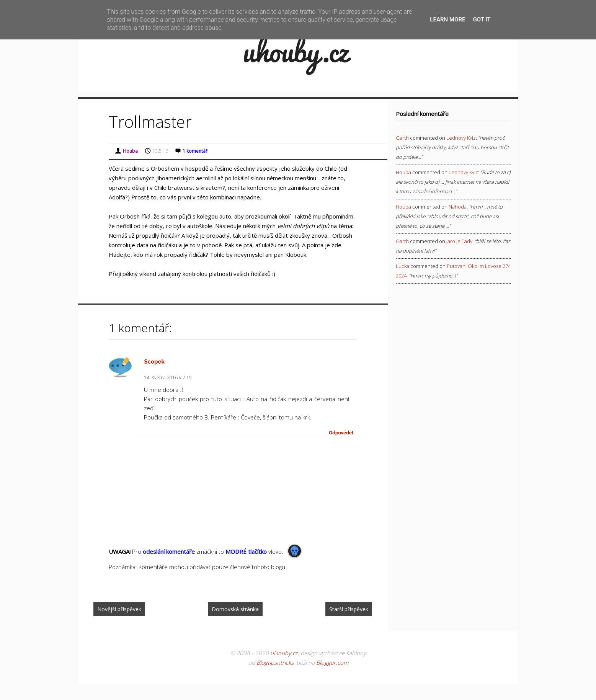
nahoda (458, 207)
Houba (403, 172)
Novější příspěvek (119, 609)
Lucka (403, 266)
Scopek (154, 362)
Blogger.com (332, 662)
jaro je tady (459, 241)
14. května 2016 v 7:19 (168, 378)
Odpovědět (341, 433)
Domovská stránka (235, 609)
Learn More (447, 20)
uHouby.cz (284, 653)
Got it (482, 20)
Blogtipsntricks (275, 662)
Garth (402, 138)
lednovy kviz (461, 138)
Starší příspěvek (349, 609)
